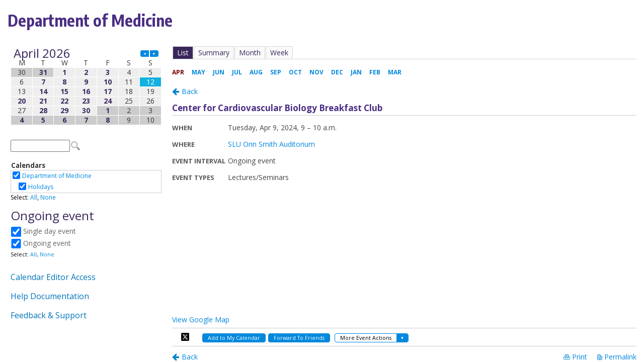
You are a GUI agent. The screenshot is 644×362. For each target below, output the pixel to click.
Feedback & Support (49, 315)
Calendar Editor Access (53, 277)
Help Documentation (50, 296)
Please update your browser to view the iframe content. (86, 87)
